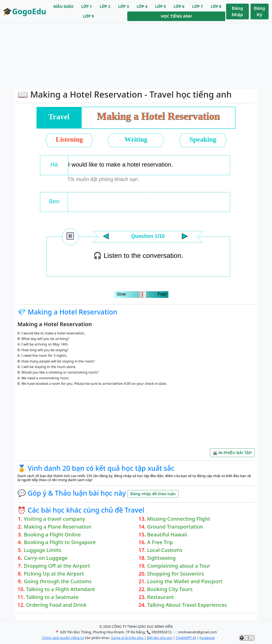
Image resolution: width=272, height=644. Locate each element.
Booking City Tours (170, 589)
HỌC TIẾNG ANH (176, 16)
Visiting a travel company (54, 519)
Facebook (207, 638)
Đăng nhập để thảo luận (153, 494)
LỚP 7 (198, 6)
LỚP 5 (161, 6)
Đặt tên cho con (160, 638)
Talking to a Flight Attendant (60, 589)
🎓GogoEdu (24, 11)
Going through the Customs (58, 581)
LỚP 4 (142, 6)
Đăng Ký (260, 11)
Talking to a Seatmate (52, 597)
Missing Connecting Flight (179, 519)
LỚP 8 (216, 6)
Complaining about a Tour (179, 566)
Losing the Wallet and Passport (185, 581)
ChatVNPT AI (186, 638)
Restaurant (160, 597)
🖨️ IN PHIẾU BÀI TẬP (232, 453)
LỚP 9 (89, 16)
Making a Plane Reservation (58, 527)
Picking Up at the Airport (54, 574)
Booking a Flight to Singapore (60, 542)
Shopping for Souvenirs (176, 574)
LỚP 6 (179, 6)
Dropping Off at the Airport (57, 566)
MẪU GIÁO (63, 6)
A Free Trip (160, 542)
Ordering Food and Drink (56, 605)
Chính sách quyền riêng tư (63, 638)
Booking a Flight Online (52, 535)
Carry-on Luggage (46, 558)
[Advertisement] (136, 56)
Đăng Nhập (237, 11)
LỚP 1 (87, 6)
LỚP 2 (105, 6)
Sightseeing (161, 558)
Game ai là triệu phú (128, 638)
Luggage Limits (42, 550)
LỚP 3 (124, 6)
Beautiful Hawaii (167, 535)
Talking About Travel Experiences (187, 605)
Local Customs (165, 550)
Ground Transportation (175, 527)
